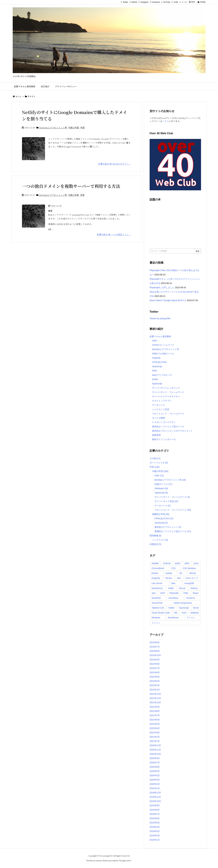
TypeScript (157, 384)
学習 (82, 128)
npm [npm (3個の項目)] (154, 593)
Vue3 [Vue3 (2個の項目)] (184, 613)
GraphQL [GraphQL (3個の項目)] (156, 578)
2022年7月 (155, 668)
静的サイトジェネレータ (164, 439)
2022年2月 (155, 685)
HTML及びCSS (159, 362)
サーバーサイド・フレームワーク (168, 392)
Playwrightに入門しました (162, 287)
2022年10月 (155, 655)
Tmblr (176, 2)
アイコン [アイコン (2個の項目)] (191, 618)
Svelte (155, 379)
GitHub (134, 2)
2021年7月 (155, 715)
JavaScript (157, 366)
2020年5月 (155, 771)
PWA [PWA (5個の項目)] (186, 593)
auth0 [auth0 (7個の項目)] (178, 563)
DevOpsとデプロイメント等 (53, 128)
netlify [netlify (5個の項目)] (171, 588)
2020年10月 (155, 754)
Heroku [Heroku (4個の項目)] (169, 578)
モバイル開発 (158, 418)
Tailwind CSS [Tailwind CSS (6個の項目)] (158, 608)
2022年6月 (155, 672)
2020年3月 (155, 780)
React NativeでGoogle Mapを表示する (168, 300)
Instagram (144, 2)
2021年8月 (155, 711)
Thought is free (125, 860)
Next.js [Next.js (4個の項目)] (182, 588)
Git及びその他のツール (163, 354)
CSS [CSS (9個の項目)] (173, 568)
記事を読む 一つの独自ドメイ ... (114, 234)
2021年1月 (155, 741)
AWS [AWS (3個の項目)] (187, 563)
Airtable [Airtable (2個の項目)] (155, 563)
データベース (158, 405)
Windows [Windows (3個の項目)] (156, 618)
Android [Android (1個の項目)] (167, 563)
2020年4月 (155, 775)
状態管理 (156, 435)
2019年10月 (155, 801)
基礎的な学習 (161, 514)
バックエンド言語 (161, 409)
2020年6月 (155, 767)
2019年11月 (155, 797)
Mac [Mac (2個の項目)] (173, 583)
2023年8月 (155, 642)
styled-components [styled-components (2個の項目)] (183, 603)
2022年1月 (155, 690)
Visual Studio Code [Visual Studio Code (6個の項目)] (161, 613)
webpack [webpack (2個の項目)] (195, 613)
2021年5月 (155, 724)
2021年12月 (155, 694)
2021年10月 (155, 702)
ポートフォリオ (159, 463)
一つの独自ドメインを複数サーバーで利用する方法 (71, 186)
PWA (154, 371)
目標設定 (156, 544)
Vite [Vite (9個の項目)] (176, 613)
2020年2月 (155, 784)
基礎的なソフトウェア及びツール (173, 531)
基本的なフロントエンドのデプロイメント (172, 431)
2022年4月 (155, 681)
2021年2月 (155, 737)
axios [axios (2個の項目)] (196, 563)
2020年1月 (155, 788)
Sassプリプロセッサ (162, 375)
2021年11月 (155, 698)
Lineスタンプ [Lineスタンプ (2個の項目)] (192, 578)
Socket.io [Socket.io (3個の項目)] (191, 598)
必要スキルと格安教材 (160, 336)
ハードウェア (160, 540)
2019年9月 (155, 805)
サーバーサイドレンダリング (166, 388)
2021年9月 (155, 707)
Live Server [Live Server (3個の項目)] (157, 583)
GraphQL (157, 358)
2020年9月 (155, 758)
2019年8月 (155, 810)
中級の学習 (74, 128)
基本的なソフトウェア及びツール (168, 426)
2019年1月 (155, 840)
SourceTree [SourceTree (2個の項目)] (157, 603)
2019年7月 (155, 814)
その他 (155, 458)
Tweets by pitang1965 (160, 318)
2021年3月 (155, 733)
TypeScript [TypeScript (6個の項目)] (184, 608)
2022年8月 (155, 664)
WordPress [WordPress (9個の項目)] (173, 618)
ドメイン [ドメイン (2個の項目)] (156, 623)
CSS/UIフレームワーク (163, 345)
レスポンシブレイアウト (164, 422)
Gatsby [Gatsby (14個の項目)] (169, 573)
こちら (166, 121)
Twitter (125, 2)
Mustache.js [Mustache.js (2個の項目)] (157, 588)
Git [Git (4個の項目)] (181, 573)
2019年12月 (155, 793)
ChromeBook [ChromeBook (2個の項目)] (158, 568)
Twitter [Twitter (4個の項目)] (171, 608)
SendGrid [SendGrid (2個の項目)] (156, 598)
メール (184, 2)
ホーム (18, 96)
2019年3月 (155, 831)
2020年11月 (155, 750)
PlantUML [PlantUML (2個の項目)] (174, 593)
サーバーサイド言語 (166, 501)
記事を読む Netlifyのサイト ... (114, 164)
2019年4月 (155, 827)
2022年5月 (155, 677)
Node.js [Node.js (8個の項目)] (194, 588)
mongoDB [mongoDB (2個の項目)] (189, 583)
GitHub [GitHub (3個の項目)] (192, 573)
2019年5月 (155, 823)
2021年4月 (155, 728)
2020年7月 (155, 763)
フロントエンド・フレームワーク (168, 414)
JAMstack (161, 488)
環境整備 (156, 536)
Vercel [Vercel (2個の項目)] (196, 608)
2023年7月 (155, 647)
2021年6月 (155, 720)
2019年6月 (155, 818)
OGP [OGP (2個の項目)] (163, 593)
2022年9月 (155, 660)
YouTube (167, 2)
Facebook (156, 2)
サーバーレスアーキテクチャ (166, 396)
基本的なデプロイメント (168, 527)
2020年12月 (155, 745)
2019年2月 (155, 836)
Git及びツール (163, 484)
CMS (154, 341)
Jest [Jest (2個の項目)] (179, 578)
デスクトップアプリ (162, 401)
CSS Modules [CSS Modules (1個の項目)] (189, 568)
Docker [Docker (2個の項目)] (155, 573)
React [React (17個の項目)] (196, 593)
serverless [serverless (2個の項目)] (173, 598)
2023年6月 (155, 651)
